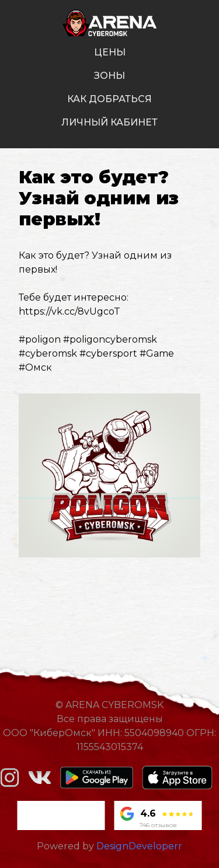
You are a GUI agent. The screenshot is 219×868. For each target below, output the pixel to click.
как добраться (109, 99)
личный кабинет (109, 122)
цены (110, 52)
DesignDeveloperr (139, 846)
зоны (109, 76)
